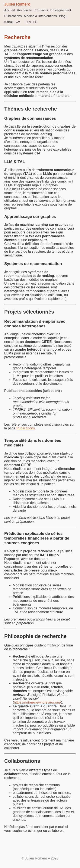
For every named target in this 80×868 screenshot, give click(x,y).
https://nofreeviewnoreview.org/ (37, 702)
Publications (13, 16)
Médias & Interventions (40, 16)
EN (29, 22)
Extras (9, 22)
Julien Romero (17, 4)
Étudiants (41, 10)
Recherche (25, 10)
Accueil (9, 10)
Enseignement (61, 10)
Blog (62, 16)
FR (35, 22)
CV (18, 22)
